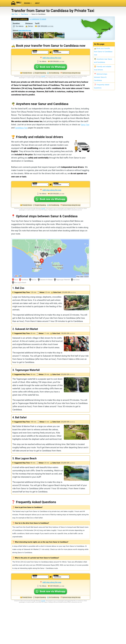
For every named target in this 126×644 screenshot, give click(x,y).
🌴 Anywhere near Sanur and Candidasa (103, 61)
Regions (28, 3)
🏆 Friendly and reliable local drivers (103, 68)
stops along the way (25, 30)
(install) (43, 76)
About (37, 3)
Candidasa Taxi (26, 128)
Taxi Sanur (25, 14)
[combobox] (40, 52)
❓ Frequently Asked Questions (102, 86)
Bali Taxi (15, 14)
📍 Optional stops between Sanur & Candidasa (101, 77)
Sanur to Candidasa (20, 19)
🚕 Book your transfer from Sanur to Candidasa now (103, 52)
